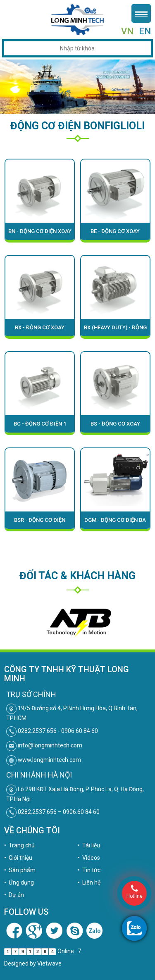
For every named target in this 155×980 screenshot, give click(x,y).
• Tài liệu (89, 845)
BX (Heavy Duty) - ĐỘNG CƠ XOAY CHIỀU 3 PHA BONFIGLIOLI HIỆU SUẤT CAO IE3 (115, 330)
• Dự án (14, 895)
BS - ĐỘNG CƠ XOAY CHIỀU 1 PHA (115, 427)
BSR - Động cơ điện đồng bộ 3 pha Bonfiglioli (40, 523)
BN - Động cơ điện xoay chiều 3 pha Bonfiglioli (40, 234)
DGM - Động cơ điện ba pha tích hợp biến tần (115, 523)
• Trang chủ (19, 845)
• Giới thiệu (18, 858)
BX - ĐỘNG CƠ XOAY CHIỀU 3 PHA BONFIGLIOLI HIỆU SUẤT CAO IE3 (40, 330)
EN (145, 31)
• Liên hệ (89, 882)
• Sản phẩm (20, 870)
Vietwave (49, 963)
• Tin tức (89, 870)
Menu (141, 13)
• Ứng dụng (19, 882)
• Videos (89, 858)
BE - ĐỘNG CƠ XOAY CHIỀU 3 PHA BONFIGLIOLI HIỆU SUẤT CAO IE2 (115, 234)
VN (127, 31)
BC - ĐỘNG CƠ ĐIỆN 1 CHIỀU (40, 427)
